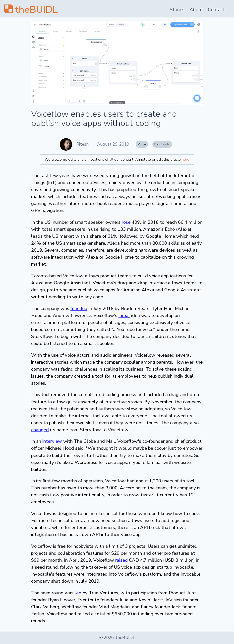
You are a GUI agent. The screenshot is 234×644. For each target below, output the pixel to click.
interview (52, 441)
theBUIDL (36, 10)
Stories (177, 10)
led (78, 593)
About (196, 10)
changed (40, 430)
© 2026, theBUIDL (117, 638)
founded (79, 309)
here (186, 159)
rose (126, 222)
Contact (216, 10)
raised (121, 560)
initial (124, 316)
